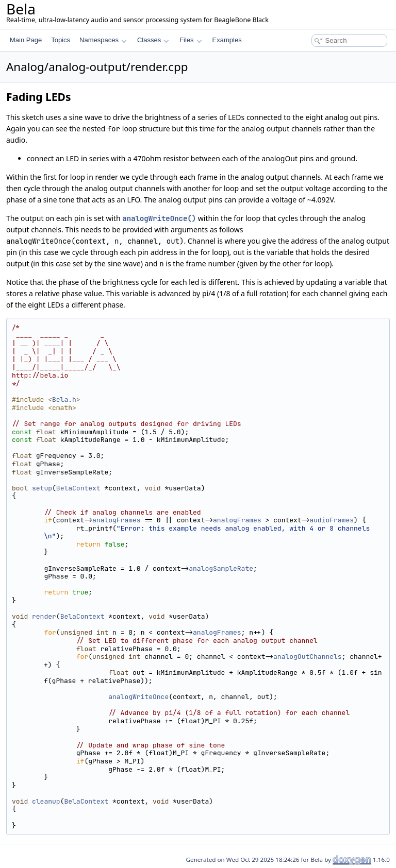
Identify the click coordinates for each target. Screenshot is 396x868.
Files (191, 40)
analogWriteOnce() (159, 218)
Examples (227, 40)
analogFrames (117, 520)
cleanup (46, 801)
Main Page (26, 40)
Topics (61, 40)
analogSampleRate (221, 568)
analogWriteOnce (138, 697)
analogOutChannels (308, 657)
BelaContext (78, 488)
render (44, 616)
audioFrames (332, 520)
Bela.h (64, 399)
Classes (153, 40)
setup (42, 488)
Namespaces (103, 40)
